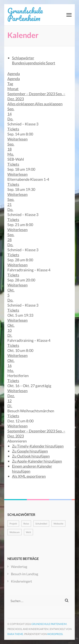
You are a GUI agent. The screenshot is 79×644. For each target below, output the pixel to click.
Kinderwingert (21, 581)
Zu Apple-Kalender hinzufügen (37, 461)
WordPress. (55, 634)
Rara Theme (15, 634)
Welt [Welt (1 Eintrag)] (28, 532)
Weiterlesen (17, 139)
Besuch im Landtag (25, 574)
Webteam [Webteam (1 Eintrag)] (15, 532)
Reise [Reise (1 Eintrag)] (26, 524)
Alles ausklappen (49, 104)
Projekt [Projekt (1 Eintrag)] (13, 524)
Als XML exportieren (29, 476)
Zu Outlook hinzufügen (31, 456)
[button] (17, 441)
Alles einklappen (21, 104)
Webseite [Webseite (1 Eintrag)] (58, 524)
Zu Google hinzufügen (30, 451)
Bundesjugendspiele (29, 63)
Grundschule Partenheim (25, 14)
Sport (51, 63)
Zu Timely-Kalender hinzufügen (38, 446)
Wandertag (19, 567)
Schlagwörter (23, 58)
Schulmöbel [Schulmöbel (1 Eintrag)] (41, 524)
